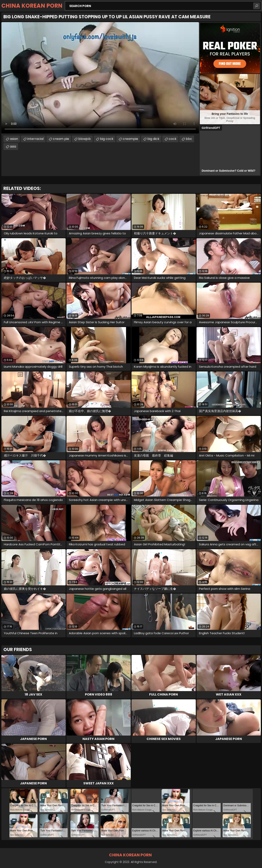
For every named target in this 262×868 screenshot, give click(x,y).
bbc (189, 139)
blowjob (85, 139)
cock (173, 139)
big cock (107, 139)
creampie (130, 139)
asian (14, 139)
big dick (153, 139)
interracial (35, 139)
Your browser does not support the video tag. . (100, 78)
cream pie (61, 139)
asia (13, 146)
